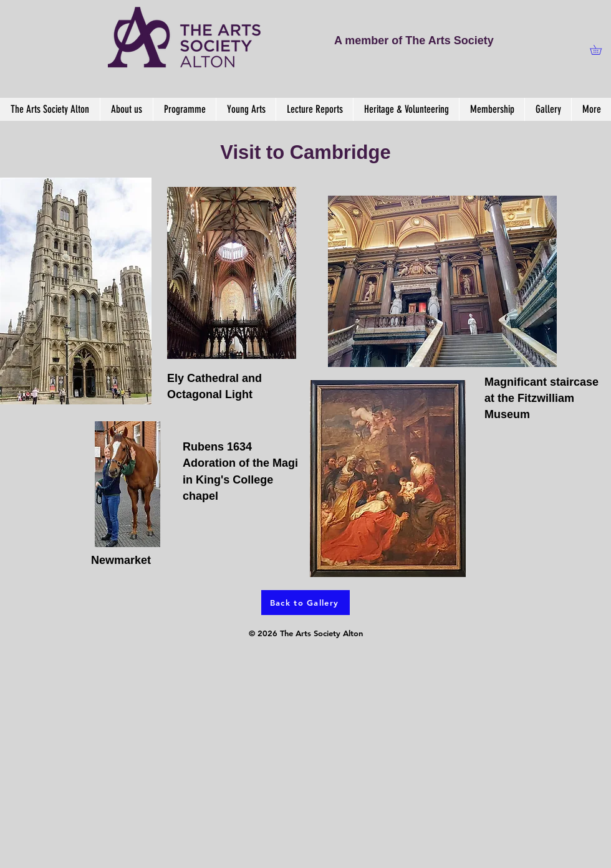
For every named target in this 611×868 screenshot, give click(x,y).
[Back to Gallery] (305, 603)
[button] (600, 50)
